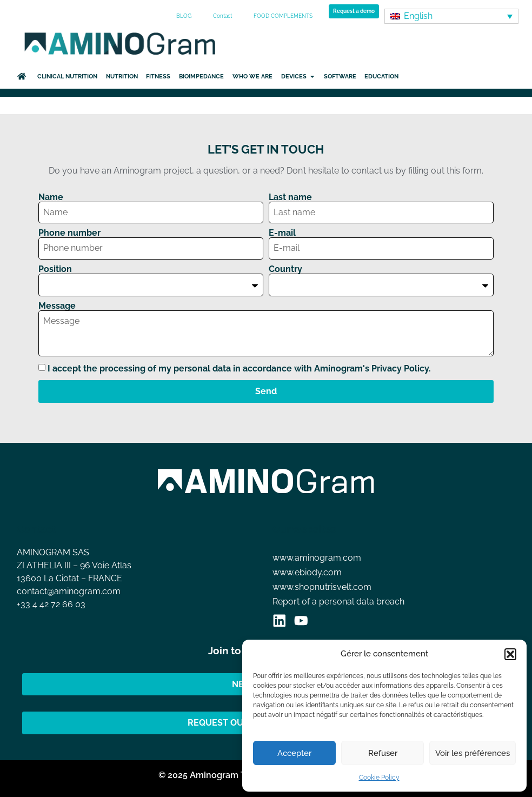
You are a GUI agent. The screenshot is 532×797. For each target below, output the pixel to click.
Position (55, 269)
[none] (451, 16)
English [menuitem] (418, 16)
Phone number (69, 233)
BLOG (184, 16)
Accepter (294, 753)
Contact (222, 16)
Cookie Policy (379, 778)
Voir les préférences (473, 753)
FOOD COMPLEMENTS (283, 16)
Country (285, 269)
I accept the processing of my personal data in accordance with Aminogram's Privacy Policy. (239, 368)
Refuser (383, 753)
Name (51, 197)
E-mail (282, 233)
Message (57, 306)
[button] (510, 654)
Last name (290, 197)
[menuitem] (451, 16)
